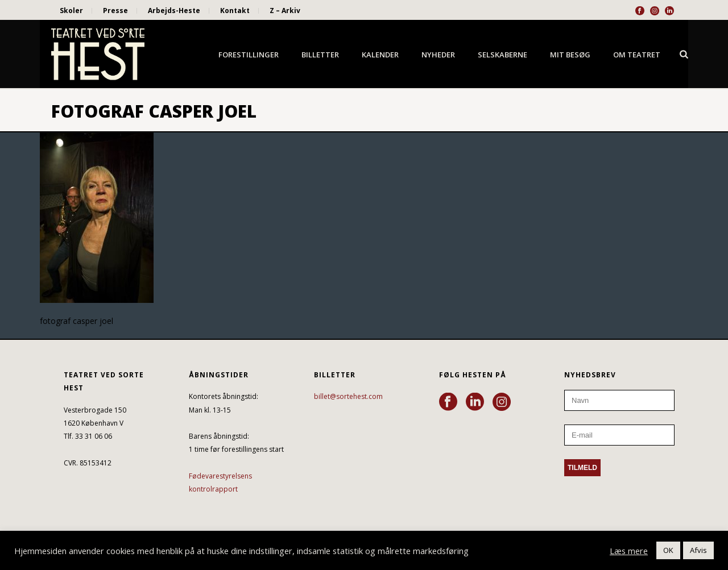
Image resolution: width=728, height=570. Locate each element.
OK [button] (668, 550)
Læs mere (629, 551)
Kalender (380, 55)
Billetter (320, 55)
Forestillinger (249, 55)
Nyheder (438, 55)
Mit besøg (570, 55)
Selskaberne (502, 55)
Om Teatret (637, 55)
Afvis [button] (698, 550)
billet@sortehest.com (348, 396)
